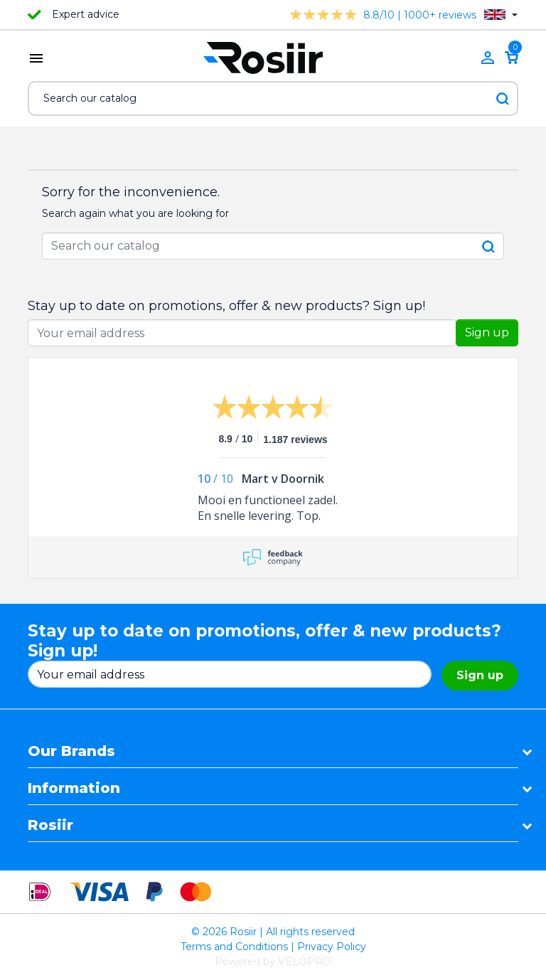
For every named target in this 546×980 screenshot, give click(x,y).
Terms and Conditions (234, 947)
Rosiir (50, 825)
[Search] (273, 98)
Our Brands (71, 751)
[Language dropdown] (501, 15)
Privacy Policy (332, 947)
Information (74, 788)
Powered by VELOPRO (273, 962)
